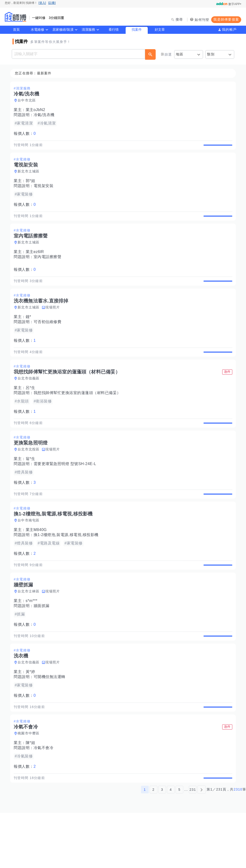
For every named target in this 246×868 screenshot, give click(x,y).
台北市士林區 (30, 630)
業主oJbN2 (37, 110)
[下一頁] (202, 845)
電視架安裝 (45, 192)
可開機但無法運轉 (51, 721)
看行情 (114, 30)
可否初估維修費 (49, 339)
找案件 (137, 30)
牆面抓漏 (43, 645)
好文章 (160, 30)
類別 (211, 54)
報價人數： (26, 134)
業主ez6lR (36, 263)
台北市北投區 (30, 477)
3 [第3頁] (162, 845)
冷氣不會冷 (45, 798)
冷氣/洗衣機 (46, 115)
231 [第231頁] (193, 845)
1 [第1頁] (145, 845)
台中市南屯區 (30, 554)
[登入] (42, 3)
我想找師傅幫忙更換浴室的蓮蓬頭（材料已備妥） (79, 415)
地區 (180, 54)
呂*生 (32, 410)
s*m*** (33, 640)
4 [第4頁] (171, 845)
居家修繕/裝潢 (63, 30)
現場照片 (54, 324)
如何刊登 (202, 20)
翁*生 (32, 487)
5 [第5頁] (179, 845)
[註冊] (52, 3)
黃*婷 (32, 716)
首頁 (16, 30)
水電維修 (37, 30)
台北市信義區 (30, 401)
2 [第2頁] (153, 845)
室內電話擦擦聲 (49, 268)
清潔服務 (88, 30)
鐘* (30, 334)
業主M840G (38, 563)
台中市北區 (28, 100)
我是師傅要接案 (226, 19)
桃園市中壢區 (30, 783)
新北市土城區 (30, 177)
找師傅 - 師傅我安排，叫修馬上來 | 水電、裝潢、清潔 (16, 17)
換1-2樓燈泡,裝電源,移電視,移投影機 (68, 568)
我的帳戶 (229, 30)
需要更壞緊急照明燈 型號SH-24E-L (66, 492)
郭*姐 (32, 186)
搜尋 (179, 19)
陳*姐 (32, 793)
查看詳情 (216, 148)
